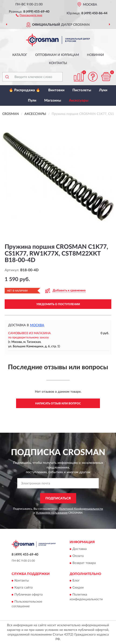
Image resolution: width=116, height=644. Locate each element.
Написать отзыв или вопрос (58, 403)
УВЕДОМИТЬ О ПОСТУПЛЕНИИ (58, 304)
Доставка (80, 549)
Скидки (78, 588)
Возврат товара (84, 563)
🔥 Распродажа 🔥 (25, 90)
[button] (29, 15)
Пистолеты (82, 90)
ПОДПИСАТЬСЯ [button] (58, 498)
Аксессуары (79, 101)
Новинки (95, 55)
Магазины (53, 101)
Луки (103, 90)
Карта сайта (24, 588)
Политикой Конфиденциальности (81, 509)
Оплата (78, 556)
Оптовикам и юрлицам (57, 55)
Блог (76, 581)
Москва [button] (37, 325)
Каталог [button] (20, 55)
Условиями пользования (52, 513)
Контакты (58, 63)
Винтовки (56, 90)
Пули (32, 101)
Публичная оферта (29, 595)
